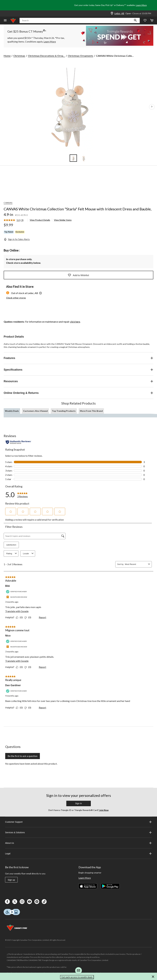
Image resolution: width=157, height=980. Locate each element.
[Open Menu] (5, 21)
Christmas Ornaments (80, 56)
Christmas (19, 56)
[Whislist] (145, 21)
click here (75, 322)
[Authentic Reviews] (18, 442)
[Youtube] (29, 902)
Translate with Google (17, 611)
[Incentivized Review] (17, 597)
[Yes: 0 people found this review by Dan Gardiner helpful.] (20, 707)
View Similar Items (63, 220)
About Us (78, 843)
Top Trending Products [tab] (64, 411)
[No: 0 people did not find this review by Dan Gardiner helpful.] (28, 707)
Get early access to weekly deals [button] (77, 977)
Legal (78, 854)
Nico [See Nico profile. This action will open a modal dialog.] (8, 636)
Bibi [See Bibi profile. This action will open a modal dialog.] (8, 586)
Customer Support (78, 822)
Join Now (104, 810)
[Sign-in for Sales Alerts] (17, 239)
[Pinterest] (37, 902)
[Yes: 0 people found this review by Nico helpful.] (20, 667)
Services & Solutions (78, 832)
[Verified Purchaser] (17, 592)
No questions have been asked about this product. (31, 764)
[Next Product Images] (152, 107)
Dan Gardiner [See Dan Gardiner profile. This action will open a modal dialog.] (13, 685)
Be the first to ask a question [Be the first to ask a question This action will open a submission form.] (23, 756)
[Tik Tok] (44, 902)
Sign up (11, 880)
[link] (15, 220)
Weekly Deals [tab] (12, 411)
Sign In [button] (78, 803)
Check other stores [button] (16, 298)
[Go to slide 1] (73, 158)
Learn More (141, 5)
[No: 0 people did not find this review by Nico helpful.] (28, 667)
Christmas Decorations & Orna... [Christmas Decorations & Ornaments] (46, 56)
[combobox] (136, 564)
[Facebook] (7, 902)
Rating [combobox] (12, 554)
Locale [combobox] (29, 554)
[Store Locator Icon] (112, 13)
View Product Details (40, 220)
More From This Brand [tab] (91, 411)
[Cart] (152, 21)
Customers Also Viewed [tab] (35, 411)
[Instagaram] (22, 902)
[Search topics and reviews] (35, 536)
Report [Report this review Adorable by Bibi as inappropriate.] (42, 617)
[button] (135, 20)
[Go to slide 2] (84, 158)
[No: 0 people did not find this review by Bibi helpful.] (28, 617)
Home (7, 56)
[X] (15, 902)
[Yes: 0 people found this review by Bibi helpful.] (20, 617)
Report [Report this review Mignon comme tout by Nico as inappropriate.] (42, 667)
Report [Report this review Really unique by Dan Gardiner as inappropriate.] (42, 707)
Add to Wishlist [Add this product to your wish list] (78, 275)
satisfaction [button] (11, 545)
